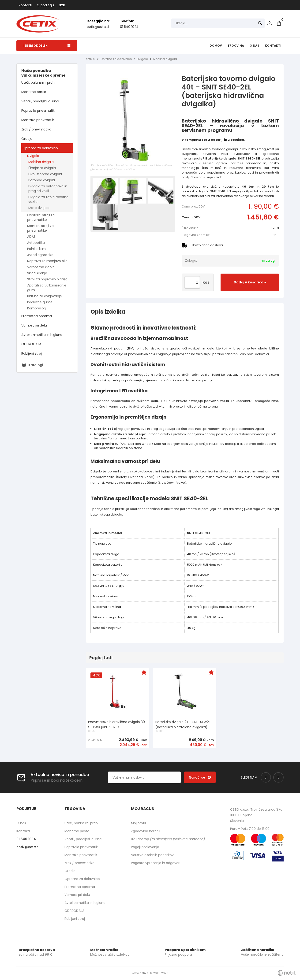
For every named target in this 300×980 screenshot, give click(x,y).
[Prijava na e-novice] (200, 777)
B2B (62, 5)
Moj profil (138, 823)
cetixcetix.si (98, 27)
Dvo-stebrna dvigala (45, 174)
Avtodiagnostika (40, 255)
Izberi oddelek (47, 46)
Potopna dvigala (42, 180)
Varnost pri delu (34, 325)
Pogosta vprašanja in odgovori (156, 863)
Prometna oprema (37, 316)
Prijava (270, 23)
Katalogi (36, 365)
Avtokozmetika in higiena (42, 335)
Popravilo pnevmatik (38, 111)
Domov (216, 46)
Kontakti (25, 5)
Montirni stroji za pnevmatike (40, 228)
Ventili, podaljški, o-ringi (40, 101)
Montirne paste (34, 92)
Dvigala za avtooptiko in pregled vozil (48, 189)
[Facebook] (266, 777)
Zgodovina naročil (146, 831)
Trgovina (236, 46)
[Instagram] (278, 777)
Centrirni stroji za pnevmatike (41, 217)
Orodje (27, 139)
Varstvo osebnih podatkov (152, 855)
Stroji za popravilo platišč (47, 279)
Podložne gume (40, 302)
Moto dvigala (39, 208)
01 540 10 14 (129, 27)
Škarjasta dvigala (42, 168)
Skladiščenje (37, 273)
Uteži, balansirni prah (38, 82)
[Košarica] (279, 23)
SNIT (276, 235)
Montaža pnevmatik (38, 120)
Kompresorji (37, 308)
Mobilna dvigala (41, 162)
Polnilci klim (36, 249)
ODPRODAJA (31, 344)
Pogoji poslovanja (145, 847)
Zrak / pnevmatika (36, 129)
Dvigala (33, 156)
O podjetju (45, 5)
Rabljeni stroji (32, 353)
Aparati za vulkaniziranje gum (47, 288)
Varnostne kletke (41, 267)
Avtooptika (36, 243)
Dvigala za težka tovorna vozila (48, 199)
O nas (254, 46)
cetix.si (91, 59)
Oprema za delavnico (40, 148)
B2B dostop (168, 839)
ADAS (31, 237)
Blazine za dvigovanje (45, 296)
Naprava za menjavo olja (47, 261)
